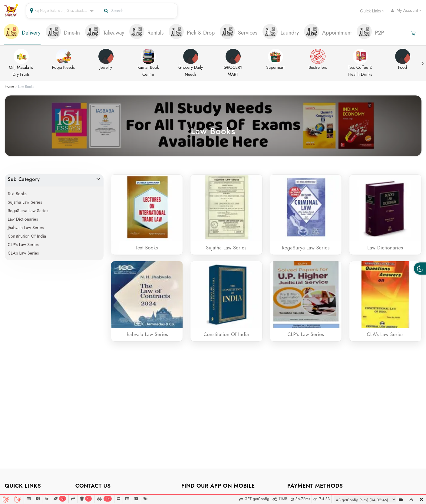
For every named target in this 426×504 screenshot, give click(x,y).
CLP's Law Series (23, 245)
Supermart (275, 60)
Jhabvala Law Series (26, 228)
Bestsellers (318, 60)
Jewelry (106, 60)
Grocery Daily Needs (191, 63)
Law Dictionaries (23, 219)
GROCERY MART (233, 63)
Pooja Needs (64, 60)
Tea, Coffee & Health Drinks (360, 63)
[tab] (22, 33)
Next (422, 63)
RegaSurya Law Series (28, 211)
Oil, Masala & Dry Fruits (21, 63)
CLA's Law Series (23, 253)
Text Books (17, 194)
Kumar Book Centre (148, 63)
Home (10, 87)
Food (403, 60)
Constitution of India (27, 236)
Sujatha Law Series (25, 202)
